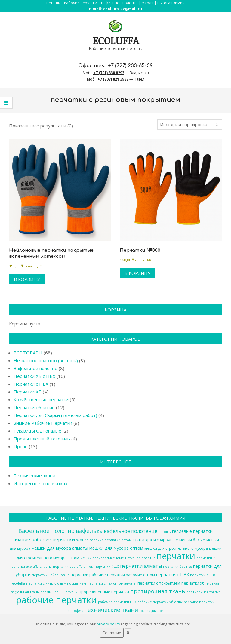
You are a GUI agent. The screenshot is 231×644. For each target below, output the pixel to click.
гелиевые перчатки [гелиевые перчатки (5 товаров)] (192, 531)
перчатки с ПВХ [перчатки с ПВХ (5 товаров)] (172, 574)
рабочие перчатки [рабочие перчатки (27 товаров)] (57, 600)
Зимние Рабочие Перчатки (43, 423)
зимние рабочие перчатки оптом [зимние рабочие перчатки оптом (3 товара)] (104, 540)
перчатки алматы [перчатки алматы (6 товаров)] (141, 566)
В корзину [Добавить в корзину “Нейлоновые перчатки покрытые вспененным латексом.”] (27, 279)
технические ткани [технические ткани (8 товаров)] (111, 610)
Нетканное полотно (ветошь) (46, 360)
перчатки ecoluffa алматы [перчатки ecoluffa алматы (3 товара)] (31, 567)
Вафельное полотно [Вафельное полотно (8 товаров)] (46, 531)
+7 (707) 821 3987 (113, 79)
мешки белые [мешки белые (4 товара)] (192, 540)
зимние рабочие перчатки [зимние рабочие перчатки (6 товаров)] (44, 539)
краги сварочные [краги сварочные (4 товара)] (162, 540)
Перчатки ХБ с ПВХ (34, 376)
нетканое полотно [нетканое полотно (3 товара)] (140, 558)
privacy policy (108, 624)
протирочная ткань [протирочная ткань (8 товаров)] (158, 591)
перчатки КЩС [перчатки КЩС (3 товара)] (107, 567)
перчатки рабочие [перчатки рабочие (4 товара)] (88, 575)
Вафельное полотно (119, 3)
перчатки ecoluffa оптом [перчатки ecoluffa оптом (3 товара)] (73, 567)
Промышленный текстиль (42, 439)
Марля (148, 3)
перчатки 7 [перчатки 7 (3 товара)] (206, 558)
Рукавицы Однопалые (37, 431)
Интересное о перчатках (40, 483)
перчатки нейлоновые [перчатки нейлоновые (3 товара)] (51, 575)
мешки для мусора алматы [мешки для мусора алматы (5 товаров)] (60, 548)
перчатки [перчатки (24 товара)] (176, 556)
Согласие (112, 633)
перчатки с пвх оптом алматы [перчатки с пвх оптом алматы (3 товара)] (112, 583)
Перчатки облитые (34, 407)
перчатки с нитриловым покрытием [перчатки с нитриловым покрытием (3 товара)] (56, 583)
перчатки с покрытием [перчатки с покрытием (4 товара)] (159, 583)
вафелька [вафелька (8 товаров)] (89, 531)
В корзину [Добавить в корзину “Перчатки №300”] (137, 273)
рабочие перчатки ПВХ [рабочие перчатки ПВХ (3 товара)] (117, 602)
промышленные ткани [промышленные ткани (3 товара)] (59, 592)
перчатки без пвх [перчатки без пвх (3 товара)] (177, 567)
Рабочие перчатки (81, 3)
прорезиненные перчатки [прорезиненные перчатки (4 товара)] (104, 592)
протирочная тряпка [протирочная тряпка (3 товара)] (203, 592)
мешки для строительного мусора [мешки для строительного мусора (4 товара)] (176, 548)
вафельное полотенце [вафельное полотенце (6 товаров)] (131, 531)
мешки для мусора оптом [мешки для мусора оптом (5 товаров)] (116, 548)
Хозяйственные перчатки (41, 399)
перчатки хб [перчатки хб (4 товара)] (193, 583)
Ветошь (53, 3)
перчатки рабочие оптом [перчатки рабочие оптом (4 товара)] (131, 575)
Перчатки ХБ (28, 392)
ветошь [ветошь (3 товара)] (165, 532)
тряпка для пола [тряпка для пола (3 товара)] (152, 611)
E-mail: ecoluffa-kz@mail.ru (115, 9)
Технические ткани (34, 475)
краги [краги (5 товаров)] (139, 539)
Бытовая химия (171, 3)
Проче (21, 446)
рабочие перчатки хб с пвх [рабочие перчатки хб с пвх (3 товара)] (160, 602)
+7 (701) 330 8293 (109, 73)
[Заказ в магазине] (190, 125)
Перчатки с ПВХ (31, 384)
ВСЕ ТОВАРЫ (28, 353)
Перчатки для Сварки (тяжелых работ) (55, 415)
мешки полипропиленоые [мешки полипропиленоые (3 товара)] (102, 558)
